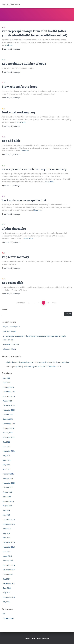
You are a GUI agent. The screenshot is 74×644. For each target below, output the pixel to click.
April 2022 (7, 446)
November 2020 (9, 483)
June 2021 (7, 460)
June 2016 (7, 529)
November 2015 (9, 547)
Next (54, 303)
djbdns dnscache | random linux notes (20, 362)
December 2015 (9, 542)
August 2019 (8, 506)
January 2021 (8, 479)
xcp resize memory (15, 257)
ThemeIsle (45, 638)
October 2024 (8, 415)
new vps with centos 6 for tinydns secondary (34, 169)
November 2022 (9, 437)
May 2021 (7, 465)
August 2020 (8, 492)
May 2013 (7, 593)
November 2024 (9, 410)
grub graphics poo (10, 331)
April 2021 (7, 469)
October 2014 (8, 574)
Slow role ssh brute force (19, 87)
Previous (21, 303)
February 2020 (8, 501)
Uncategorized (8, 618)
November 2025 (9, 396)
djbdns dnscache (14, 229)
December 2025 (9, 392)
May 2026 (7, 378)
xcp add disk (11, 141)
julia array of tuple (9, 349)
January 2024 (8, 419)
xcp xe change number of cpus (24, 64)
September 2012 (9, 597)
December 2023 (9, 424)
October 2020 (8, 488)
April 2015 (7, 551)
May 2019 (7, 515)
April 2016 (7, 538)
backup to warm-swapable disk (24, 200)
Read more (9, 45)
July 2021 (6, 456)
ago (15, 49)
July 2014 (6, 579)
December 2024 (9, 405)
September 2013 (9, 583)
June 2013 (7, 588)
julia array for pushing (11, 344)
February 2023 (8, 428)
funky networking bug (18, 112)
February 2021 (8, 474)
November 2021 (9, 451)
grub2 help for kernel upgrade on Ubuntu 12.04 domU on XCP (38, 367)
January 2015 (8, 561)
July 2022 (6, 442)
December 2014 (9, 565)
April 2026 (7, 383)
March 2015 (7, 556)
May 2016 (7, 533)
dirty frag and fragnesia (11, 327)
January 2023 (8, 433)
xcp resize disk (13, 283)
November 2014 (9, 570)
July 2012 (6, 602)
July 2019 (6, 510)
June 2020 (7, 497)
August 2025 (8, 401)
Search (5, 310)
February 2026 (8, 387)
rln (3, 27)
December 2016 (9, 520)
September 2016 (9, 524)
